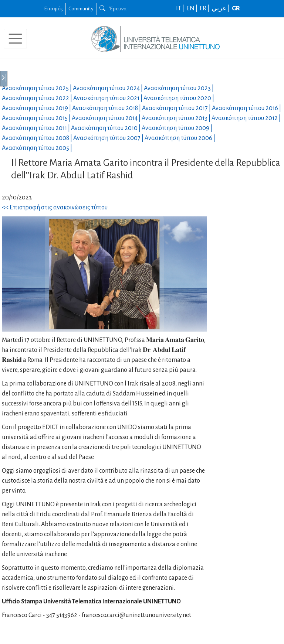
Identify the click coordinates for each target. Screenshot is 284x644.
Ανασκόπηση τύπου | (37, 88)
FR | (205, 8)
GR (236, 8)
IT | (181, 8)
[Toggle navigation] (15, 39)
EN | (192, 8)
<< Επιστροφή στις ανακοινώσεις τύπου (55, 208)
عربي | (221, 8)
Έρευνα (113, 8)
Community (81, 8)
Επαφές (53, 8)
